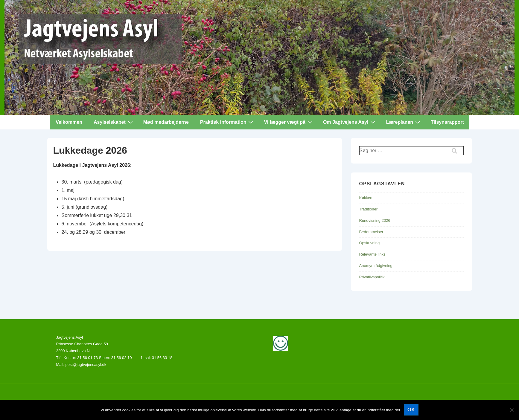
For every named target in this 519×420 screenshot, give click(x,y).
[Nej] (512, 410)
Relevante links (372, 254)
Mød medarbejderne (166, 122)
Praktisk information (228, 122)
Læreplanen (404, 122)
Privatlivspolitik (372, 277)
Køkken (366, 198)
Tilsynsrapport (447, 122)
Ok (411, 410)
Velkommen (69, 122)
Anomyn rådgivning (376, 266)
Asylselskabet (114, 122)
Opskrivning (370, 243)
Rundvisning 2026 (375, 220)
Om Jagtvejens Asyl (350, 122)
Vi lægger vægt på (289, 122)
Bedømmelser (371, 232)
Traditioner (369, 209)
